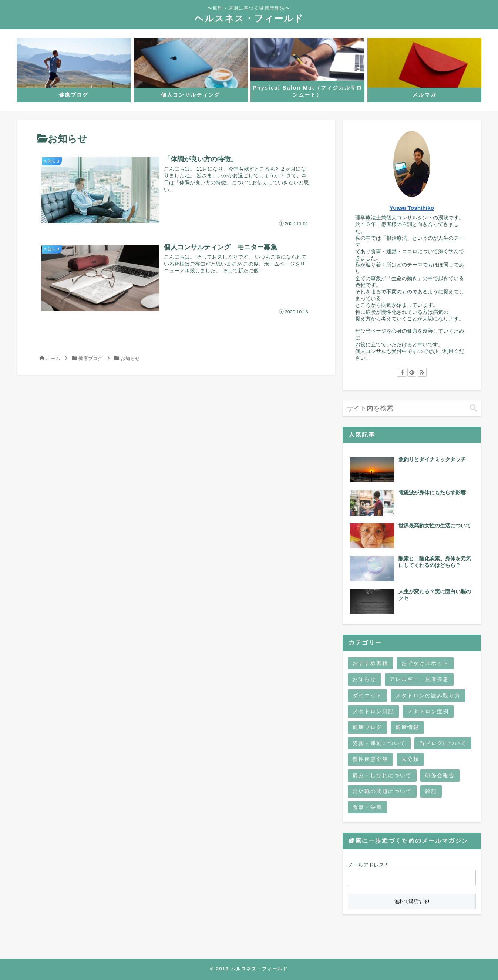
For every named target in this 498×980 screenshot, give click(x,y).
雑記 (431, 791)
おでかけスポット (425, 663)
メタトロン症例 (428, 711)
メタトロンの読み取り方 (428, 695)
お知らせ (364, 679)
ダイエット (367, 695)
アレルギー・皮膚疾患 (419, 679)
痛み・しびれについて (382, 775)
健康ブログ (367, 727)
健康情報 (407, 727)
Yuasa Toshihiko (412, 208)
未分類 (410, 759)
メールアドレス (368, 865)
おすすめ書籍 (370, 663)
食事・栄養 (367, 807)
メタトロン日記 (373, 711)
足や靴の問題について (382, 791)
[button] (473, 408)
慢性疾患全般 (370, 759)
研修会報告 (440, 775)
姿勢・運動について (379, 743)
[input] (412, 408)
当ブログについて (443, 743)
